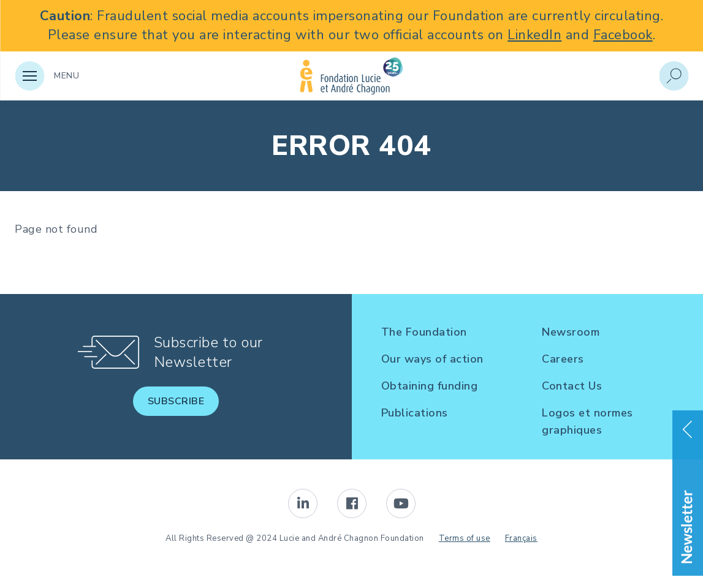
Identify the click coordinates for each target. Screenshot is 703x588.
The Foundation (424, 332)
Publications (415, 413)
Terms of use (465, 538)
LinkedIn (534, 35)
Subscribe (176, 401)
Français (521, 538)
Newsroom (571, 332)
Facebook (623, 35)
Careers (563, 359)
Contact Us (572, 386)
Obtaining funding (430, 386)
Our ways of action (432, 359)
